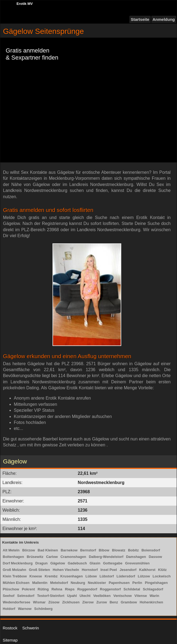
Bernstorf (88, 550)
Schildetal (132, 589)
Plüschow (11, 589)
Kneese (36, 576)
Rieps (70, 589)
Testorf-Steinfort (51, 596)
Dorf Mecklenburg (18, 563)
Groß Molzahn (14, 570)
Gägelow (58, 563)
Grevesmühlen (137, 563)
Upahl (72, 596)
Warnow (25, 609)
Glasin (95, 563)
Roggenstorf (110, 589)
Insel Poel (109, 570)
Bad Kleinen (48, 550)
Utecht (85, 596)
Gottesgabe (113, 563)
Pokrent (28, 589)
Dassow (155, 557)
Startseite (140, 19)
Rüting (43, 589)
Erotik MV (25, 4)
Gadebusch (77, 563)
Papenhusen (119, 583)
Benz (114, 602)
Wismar (39, 602)
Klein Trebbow (15, 576)
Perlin (137, 583)
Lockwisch (162, 576)
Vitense (141, 596)
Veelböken (102, 596)
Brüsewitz (35, 557)
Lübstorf (107, 576)
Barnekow (69, 550)
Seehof (9, 596)
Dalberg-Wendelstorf (106, 557)
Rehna (57, 589)
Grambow (129, 602)
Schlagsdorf (153, 589)
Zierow (88, 602)
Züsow (54, 602)
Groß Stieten (40, 570)
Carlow (52, 557)
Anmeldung (164, 19)
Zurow (102, 602)
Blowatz (119, 550)
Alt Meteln (11, 550)
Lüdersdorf (126, 576)
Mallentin (40, 583)
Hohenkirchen (151, 602)
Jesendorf (128, 570)
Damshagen (136, 557)
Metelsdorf (59, 583)
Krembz (51, 576)
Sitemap (10, 640)
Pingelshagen (156, 583)
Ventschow (123, 596)
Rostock (10, 628)
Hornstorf (90, 570)
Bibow (104, 550)
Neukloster (97, 583)
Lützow (144, 576)
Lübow (91, 576)
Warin (155, 596)
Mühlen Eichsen (16, 583)
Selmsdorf (26, 596)
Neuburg (78, 583)
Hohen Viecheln (66, 570)
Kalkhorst (147, 570)
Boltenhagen (13, 557)
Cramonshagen (73, 557)
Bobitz (133, 550)
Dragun (42, 563)
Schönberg (43, 609)
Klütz (162, 570)
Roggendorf (87, 589)
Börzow (29, 550)
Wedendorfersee (17, 602)
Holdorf (9, 609)
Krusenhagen (72, 576)
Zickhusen (71, 602)
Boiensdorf (151, 550)
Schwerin (31, 628)
